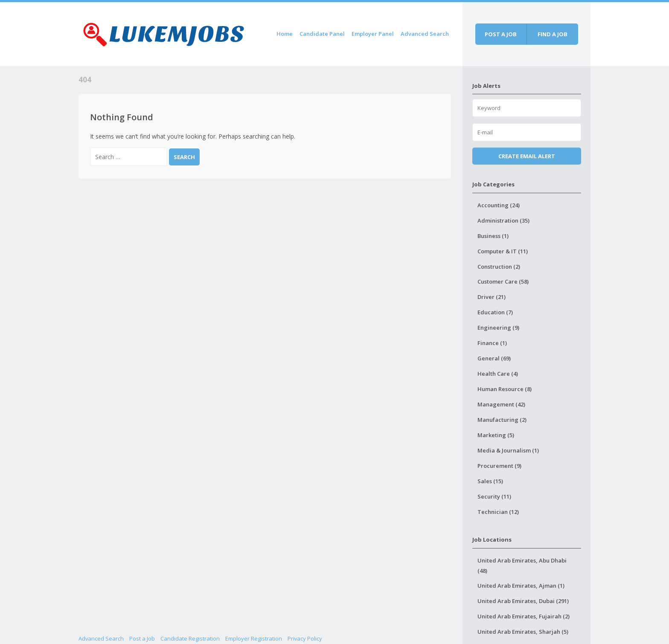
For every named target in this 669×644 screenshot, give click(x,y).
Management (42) (501, 404)
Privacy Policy (305, 638)
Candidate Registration (190, 638)
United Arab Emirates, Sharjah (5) (523, 632)
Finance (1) (492, 343)
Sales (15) (490, 481)
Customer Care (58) (503, 281)
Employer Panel (373, 34)
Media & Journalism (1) (508, 450)
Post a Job (142, 638)
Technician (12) (498, 512)
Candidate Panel (322, 34)
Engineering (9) (498, 328)
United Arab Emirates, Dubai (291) (523, 601)
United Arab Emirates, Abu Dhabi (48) (522, 566)
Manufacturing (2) (502, 420)
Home (285, 34)
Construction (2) (499, 267)
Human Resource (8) (505, 389)
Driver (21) (492, 297)
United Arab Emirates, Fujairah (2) (524, 616)
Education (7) (495, 312)
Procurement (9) (499, 466)
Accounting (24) (499, 205)
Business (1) (493, 236)
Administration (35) (503, 220)
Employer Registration (254, 638)
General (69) (494, 358)
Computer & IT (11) (503, 251)
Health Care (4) (498, 374)
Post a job (501, 34)
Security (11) (494, 496)
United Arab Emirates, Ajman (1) (521, 586)
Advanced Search (425, 34)
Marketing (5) (496, 435)
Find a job (553, 34)
